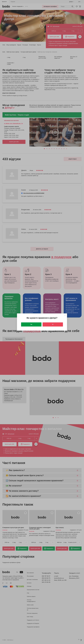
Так (31, 324)
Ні (53, 324)
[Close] (65, 316)
